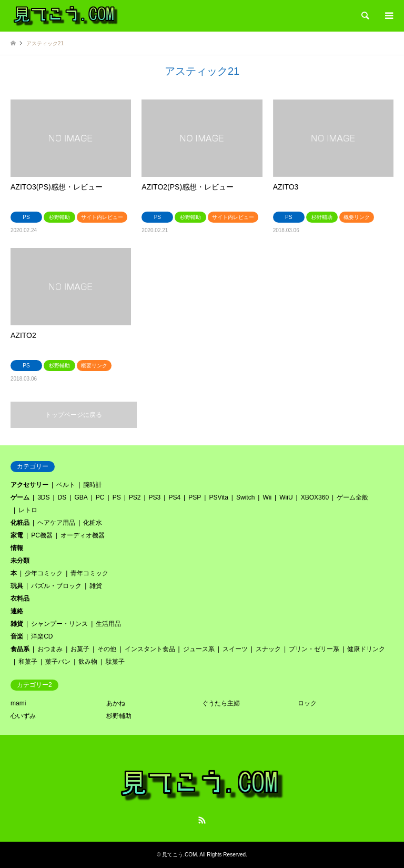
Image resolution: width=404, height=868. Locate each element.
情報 (17, 548)
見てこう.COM (179, 855)
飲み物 (88, 662)
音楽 (17, 636)
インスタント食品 (150, 649)
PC (100, 497)
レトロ (28, 510)
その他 (107, 649)
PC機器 (42, 535)
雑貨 (96, 586)
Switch (245, 497)
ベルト (66, 485)
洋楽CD (42, 636)
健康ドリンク (366, 649)
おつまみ (50, 649)
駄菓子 (115, 662)
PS (117, 497)
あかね (116, 703)
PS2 (135, 497)
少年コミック (44, 573)
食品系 (20, 649)
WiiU (286, 497)
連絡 (17, 611)
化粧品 (20, 523)
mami (18, 703)
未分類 (20, 561)
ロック (307, 703)
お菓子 (80, 649)
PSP (195, 497)
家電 (17, 535)
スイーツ (235, 649)
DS (62, 497)
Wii (267, 497)
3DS (43, 497)
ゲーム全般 (352, 497)
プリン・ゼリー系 (314, 649)
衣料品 (20, 598)
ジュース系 (199, 649)
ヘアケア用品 (56, 523)
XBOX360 (315, 497)
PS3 (155, 497)
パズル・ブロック (56, 586)
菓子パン (58, 662)
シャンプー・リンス (59, 624)
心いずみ (23, 716)
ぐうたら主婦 (221, 703)
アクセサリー (29, 485)
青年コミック (89, 573)
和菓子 (28, 662)
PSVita (218, 497)
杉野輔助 (119, 716)
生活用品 (108, 624)
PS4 (174, 497)
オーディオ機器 (83, 535)
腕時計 (93, 485)
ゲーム (20, 497)
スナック (268, 649)
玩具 (17, 586)
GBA (81, 497)
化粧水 (93, 523)
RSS (202, 820)
